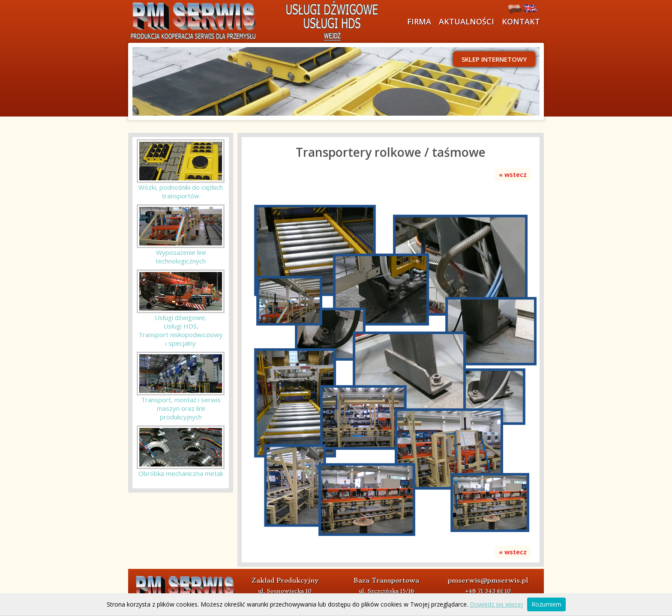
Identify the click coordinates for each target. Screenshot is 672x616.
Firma (419, 21)
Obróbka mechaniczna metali (181, 473)
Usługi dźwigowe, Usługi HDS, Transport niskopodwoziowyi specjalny (181, 330)
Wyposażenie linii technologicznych (181, 257)
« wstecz (513, 174)
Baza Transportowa (386, 580)
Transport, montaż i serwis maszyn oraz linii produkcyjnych (181, 408)
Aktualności (466, 21)
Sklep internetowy (494, 59)
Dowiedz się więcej (496, 604)
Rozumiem (546, 604)
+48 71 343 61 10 (488, 591)
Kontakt (521, 21)
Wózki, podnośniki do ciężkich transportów (181, 191)
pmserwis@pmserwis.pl (488, 580)
